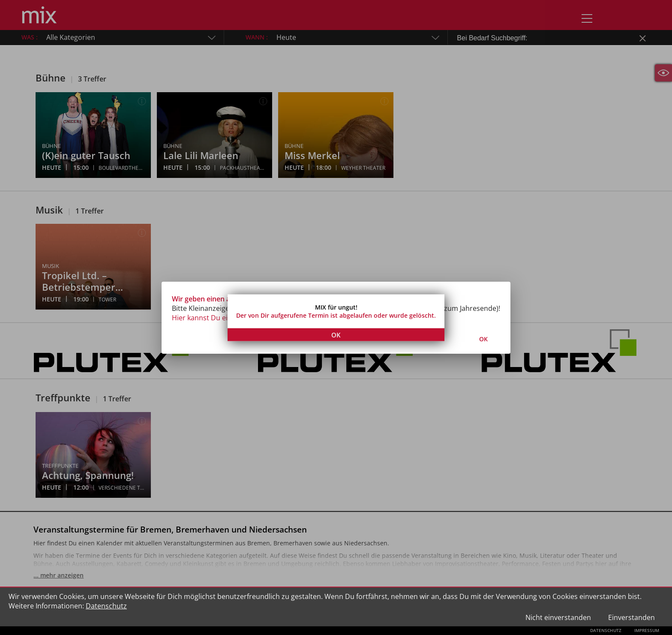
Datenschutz (106, 606)
